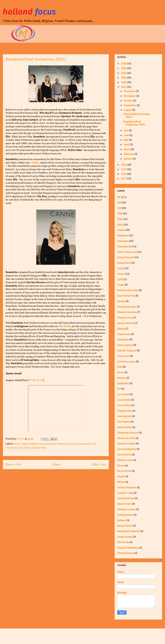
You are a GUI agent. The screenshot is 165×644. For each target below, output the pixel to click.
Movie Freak (124, 471)
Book (17, 444)
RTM (120, 367)
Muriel (121, 476)
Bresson (122, 378)
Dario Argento (125, 345)
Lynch (121, 268)
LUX (120, 279)
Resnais (121, 301)
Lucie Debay (124, 405)
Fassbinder (123, 383)
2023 (124, 78)
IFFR (120, 213)
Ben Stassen (124, 422)
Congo (121, 285)
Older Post (99, 464)
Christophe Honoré (128, 433)
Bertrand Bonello (127, 307)
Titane (35, 163)
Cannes (25, 444)
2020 (124, 165)
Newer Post (13, 464)
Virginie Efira (39, 448)
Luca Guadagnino (127, 449)
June (127, 135)
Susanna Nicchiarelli (129, 531)
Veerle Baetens (126, 553)
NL (89, 444)
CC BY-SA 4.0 (36, 380)
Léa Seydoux (124, 454)
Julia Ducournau (77, 444)
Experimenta (124, 246)
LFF (119, 208)
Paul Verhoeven (126, 296)
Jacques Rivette (58, 444)
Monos (121, 465)
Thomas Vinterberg (128, 548)
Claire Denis (124, 334)
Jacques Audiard (126, 443)
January (128, 159)
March (128, 149)
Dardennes (123, 339)
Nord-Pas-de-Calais (128, 290)
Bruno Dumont (125, 257)
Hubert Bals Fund (127, 252)
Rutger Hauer (125, 526)
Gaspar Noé (124, 263)
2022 (124, 82)
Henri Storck (124, 504)
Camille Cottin (125, 493)
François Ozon (125, 318)
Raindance (123, 235)
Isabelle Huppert (39, 444)
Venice (121, 274)
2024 (124, 73)
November (130, 96)
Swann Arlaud (125, 537)
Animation (123, 241)
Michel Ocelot (125, 460)
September (130, 105)
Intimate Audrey (126, 509)
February (129, 154)
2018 (124, 174)
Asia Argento (124, 416)
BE (119, 202)
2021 (124, 87)
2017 (124, 179)
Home (57, 464)
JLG (119, 389)
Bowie (121, 372)
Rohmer (122, 520)
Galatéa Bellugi (126, 498)
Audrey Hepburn (127, 487)
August (128, 110)
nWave (121, 482)
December (130, 91)
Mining (121, 329)
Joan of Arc (123, 356)
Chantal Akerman (127, 312)
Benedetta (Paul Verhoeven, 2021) (134, 123)
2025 (124, 68)
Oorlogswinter (125, 515)
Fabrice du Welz (126, 438)
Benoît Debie (125, 427)
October (128, 101)
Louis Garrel (124, 400)
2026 (124, 63)
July (126, 130)
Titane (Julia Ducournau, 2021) (137, 115)
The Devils (65, 326)
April (127, 144)
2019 (124, 169)
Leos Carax (123, 394)
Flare (120, 219)
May (126, 140)
